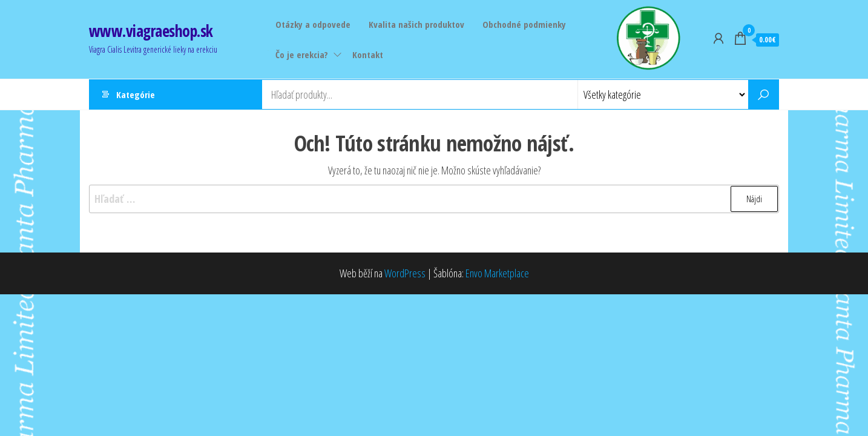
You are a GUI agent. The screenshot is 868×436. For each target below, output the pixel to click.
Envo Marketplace (497, 273)
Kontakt (368, 54)
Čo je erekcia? (302, 54)
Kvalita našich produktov (416, 24)
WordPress (405, 273)
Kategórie (136, 94)
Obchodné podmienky (524, 24)
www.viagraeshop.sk (151, 31)
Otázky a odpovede (313, 24)
